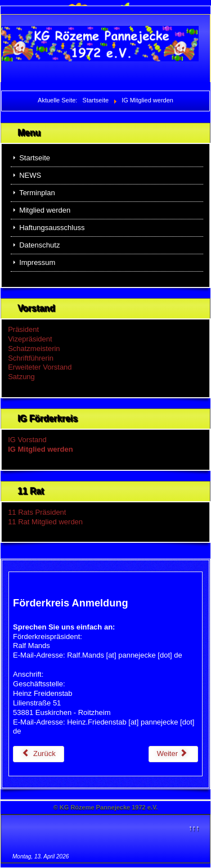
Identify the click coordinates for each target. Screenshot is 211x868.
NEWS (30, 175)
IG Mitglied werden (41, 449)
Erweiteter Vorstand (40, 367)
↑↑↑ (194, 828)
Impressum (37, 262)
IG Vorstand (27, 440)
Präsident (23, 329)
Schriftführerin (31, 358)
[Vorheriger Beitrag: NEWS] (39, 754)
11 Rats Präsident (37, 512)
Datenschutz (39, 245)
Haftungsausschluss (52, 228)
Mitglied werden (45, 210)
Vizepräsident (30, 339)
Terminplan (37, 193)
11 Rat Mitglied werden (45, 522)
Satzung (21, 377)
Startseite (35, 158)
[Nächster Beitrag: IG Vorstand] (173, 754)
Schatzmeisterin (34, 348)
